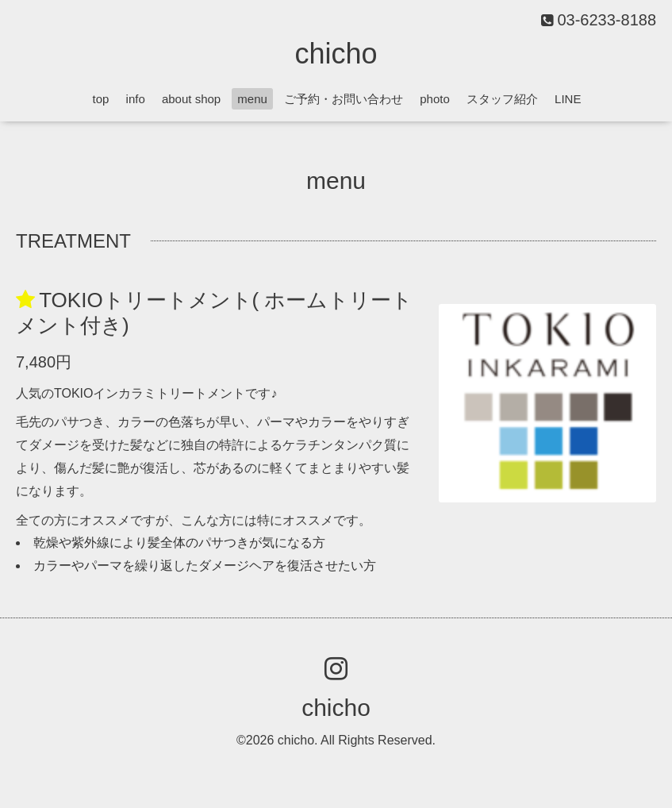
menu (252, 99)
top (101, 99)
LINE (568, 99)
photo (435, 99)
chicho (336, 54)
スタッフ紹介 (502, 99)
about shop (191, 99)
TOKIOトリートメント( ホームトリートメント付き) (215, 312)
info (136, 99)
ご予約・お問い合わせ (344, 99)
